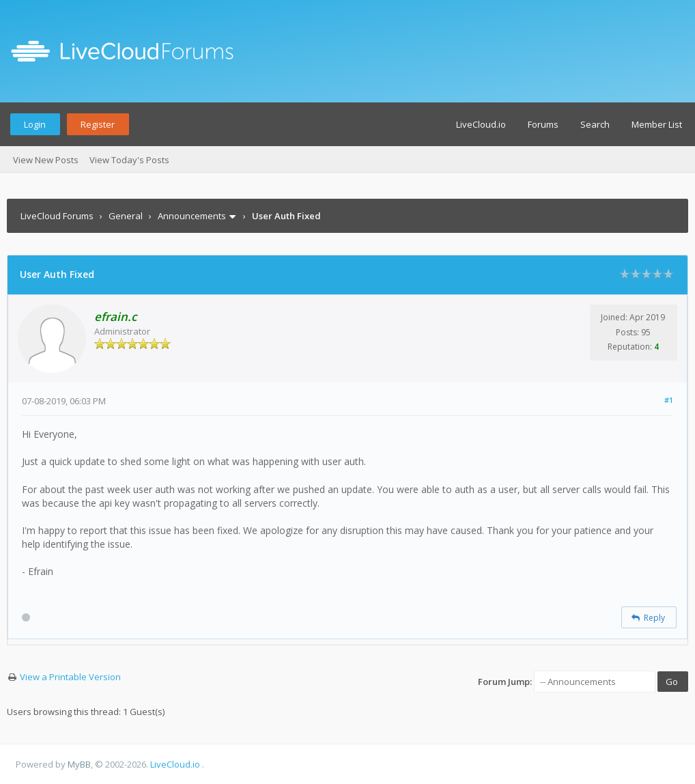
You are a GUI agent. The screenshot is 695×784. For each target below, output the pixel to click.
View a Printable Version (70, 677)
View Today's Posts (129, 160)
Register (98, 124)
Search (595, 124)
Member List (657, 124)
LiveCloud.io (481, 124)
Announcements (192, 216)
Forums (543, 124)
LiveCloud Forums (57, 216)
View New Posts (46, 160)
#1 (669, 400)
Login (35, 124)
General (126, 216)
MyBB (79, 764)
